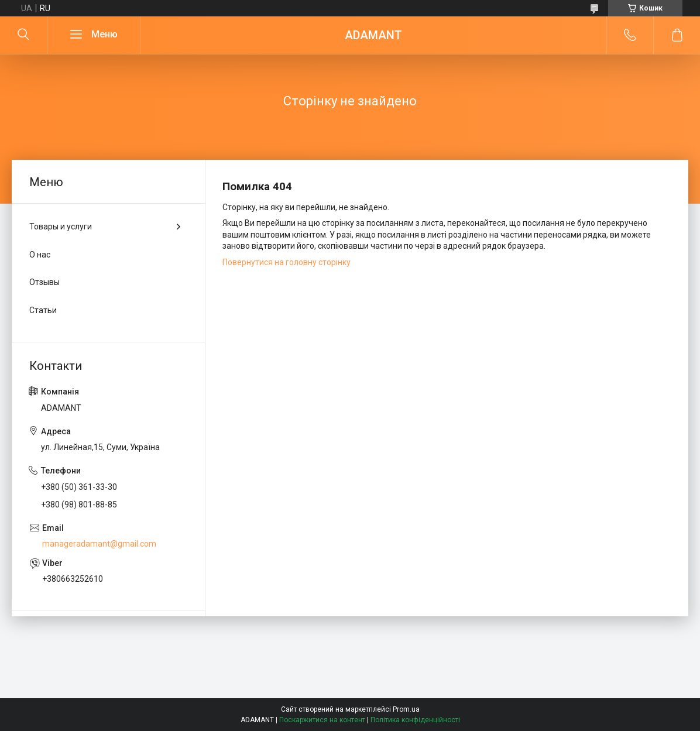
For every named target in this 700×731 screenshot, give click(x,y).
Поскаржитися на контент (322, 720)
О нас (40, 255)
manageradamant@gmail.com (99, 544)
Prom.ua (406, 709)
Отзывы (44, 282)
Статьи (43, 310)
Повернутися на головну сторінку (286, 262)
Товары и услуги (61, 226)
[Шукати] (23, 35)
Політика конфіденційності (415, 720)
